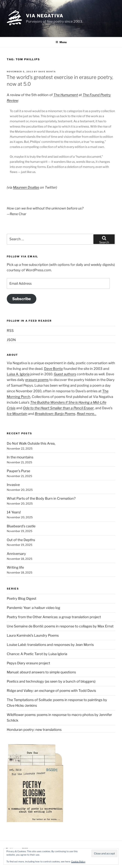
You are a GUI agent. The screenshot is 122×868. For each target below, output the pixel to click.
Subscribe (22, 299)
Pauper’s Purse (18, 471)
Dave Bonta (47, 72)
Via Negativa (45, 16)
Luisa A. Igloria (18, 374)
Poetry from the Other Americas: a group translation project (54, 617)
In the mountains (20, 457)
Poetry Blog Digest (22, 598)
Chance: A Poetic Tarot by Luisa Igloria (37, 654)
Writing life (15, 567)
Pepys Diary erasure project (28, 663)
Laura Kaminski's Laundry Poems (33, 635)
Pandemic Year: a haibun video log (34, 608)
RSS (10, 331)
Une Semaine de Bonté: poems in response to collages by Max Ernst (60, 626)
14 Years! (14, 512)
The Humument (66, 95)
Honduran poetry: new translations (34, 730)
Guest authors (65, 374)
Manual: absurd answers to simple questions (41, 672)
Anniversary (16, 554)
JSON (11, 340)
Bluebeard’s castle (21, 526)
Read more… (87, 414)
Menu (61, 42)
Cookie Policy (78, 861)
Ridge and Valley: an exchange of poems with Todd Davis (51, 691)
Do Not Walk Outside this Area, (31, 443)
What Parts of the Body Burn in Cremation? (41, 498)
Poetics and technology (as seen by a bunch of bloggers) (51, 681)
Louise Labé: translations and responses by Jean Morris (50, 645)
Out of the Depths (21, 540)
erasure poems (37, 380)
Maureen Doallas (26, 187)
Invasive (13, 485)
